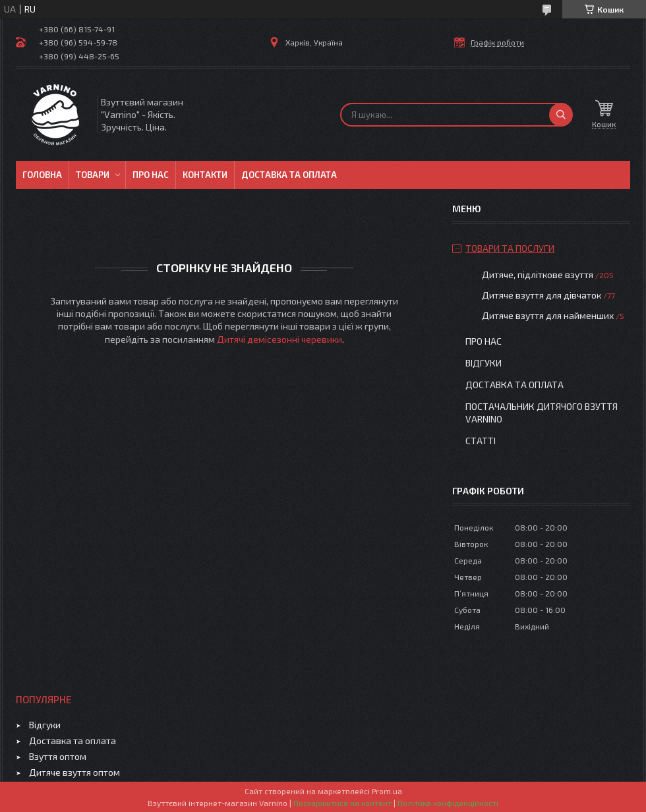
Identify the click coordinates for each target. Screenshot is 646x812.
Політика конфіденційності (448, 803)
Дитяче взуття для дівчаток (542, 295)
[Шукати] (561, 115)
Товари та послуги (510, 248)
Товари (93, 175)
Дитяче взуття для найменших (548, 315)
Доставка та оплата (289, 175)
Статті (481, 441)
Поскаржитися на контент (342, 803)
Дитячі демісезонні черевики (279, 339)
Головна (42, 175)
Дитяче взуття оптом (74, 772)
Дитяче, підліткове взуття (538, 275)
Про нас (151, 175)
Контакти (205, 175)
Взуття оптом (58, 756)
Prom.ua (387, 791)
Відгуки (484, 363)
